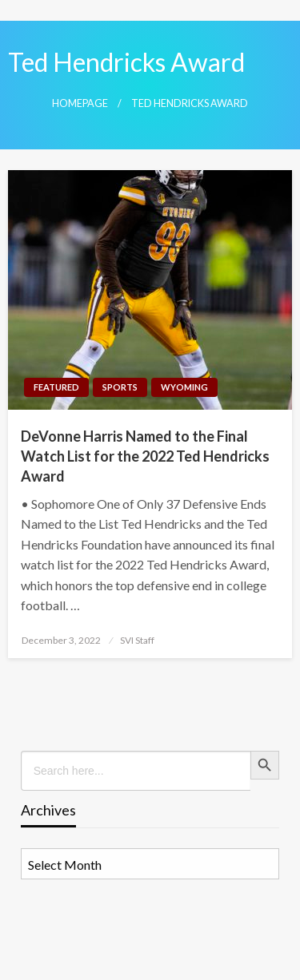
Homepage (80, 103)
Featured (56, 387)
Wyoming (184, 387)
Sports (120, 387)
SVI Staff (137, 640)
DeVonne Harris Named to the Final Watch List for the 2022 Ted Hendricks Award (145, 456)
